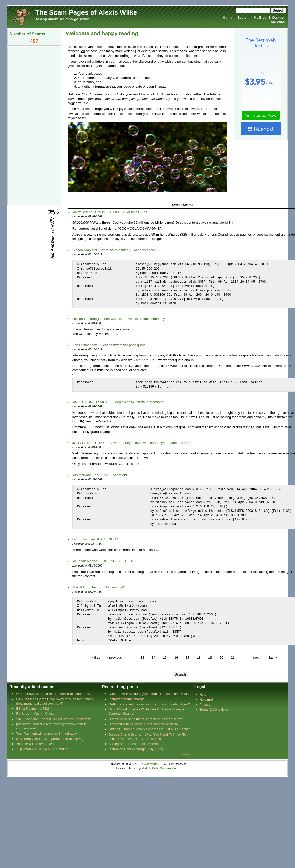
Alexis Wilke (149, 764)
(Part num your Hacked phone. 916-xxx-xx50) (50, 739)
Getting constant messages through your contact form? (149, 704)
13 (142, 657)
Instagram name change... (128, 699)
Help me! (206, 699)
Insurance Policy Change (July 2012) (136, 749)
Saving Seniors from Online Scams (135, 744)
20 (222, 657)
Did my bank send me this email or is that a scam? (146, 719)
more (187, 755)
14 (154, 657)
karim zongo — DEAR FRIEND (95, 539)
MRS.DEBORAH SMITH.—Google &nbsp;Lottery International (118, 402)
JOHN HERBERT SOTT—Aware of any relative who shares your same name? (130, 442)
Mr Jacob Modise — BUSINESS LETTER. (103, 561)
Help (203, 694)
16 (176, 657)
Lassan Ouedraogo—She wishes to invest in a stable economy (119, 318)
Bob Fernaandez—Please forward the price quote (109, 345)
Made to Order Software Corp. (160, 768)
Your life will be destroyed (35, 744)
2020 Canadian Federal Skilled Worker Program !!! (53, 719)
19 (210, 657)
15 (165, 657)
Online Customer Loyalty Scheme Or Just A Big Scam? (149, 729)
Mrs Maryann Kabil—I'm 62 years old (100, 475)
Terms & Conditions (214, 709)
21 (233, 657)
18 (199, 657)
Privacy (205, 704)
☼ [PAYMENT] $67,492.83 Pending (42, 749)
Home (228, 17)
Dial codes (278, 22)
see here (142, 360)
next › (257, 657)
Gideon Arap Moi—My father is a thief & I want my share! (114, 250)
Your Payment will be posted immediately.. (47, 733)
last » (273, 657)
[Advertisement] (34, 126)
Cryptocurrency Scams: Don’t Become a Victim (143, 724)
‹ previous (115, 657)
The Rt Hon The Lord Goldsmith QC (99, 587)
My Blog (260, 17)
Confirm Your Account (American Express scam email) (149, 693)
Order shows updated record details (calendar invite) (55, 693)
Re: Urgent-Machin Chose (35, 713)
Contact (278, 17)
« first (95, 657)
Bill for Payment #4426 (33, 708)
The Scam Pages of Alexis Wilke (86, 12)
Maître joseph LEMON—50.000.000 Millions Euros (110, 212)
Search (243, 17)
